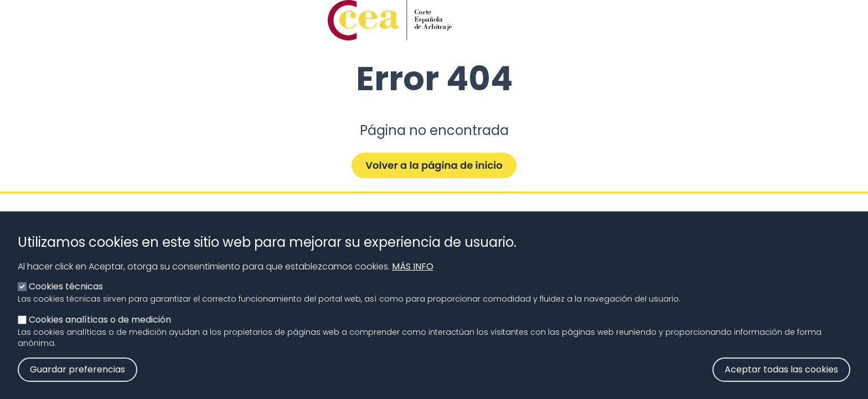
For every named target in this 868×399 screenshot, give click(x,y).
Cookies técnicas (66, 297)
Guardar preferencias (77, 380)
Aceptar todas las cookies (781, 380)
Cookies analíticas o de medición (100, 330)
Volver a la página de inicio (434, 165)
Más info (413, 277)
